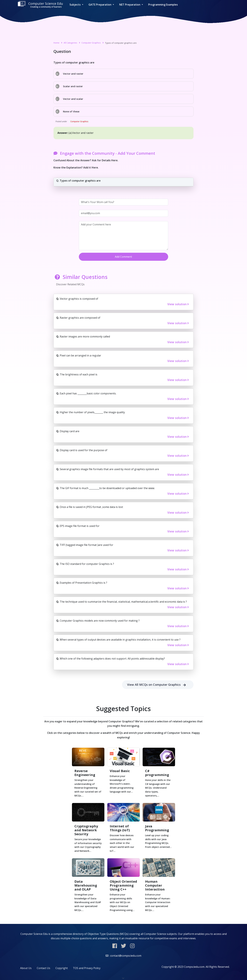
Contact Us (44, 968)
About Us (26, 968)
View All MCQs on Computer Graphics (158, 685)
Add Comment (123, 257)
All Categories (70, 43)
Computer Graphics (91, 43)
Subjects (75, 5)
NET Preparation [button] (130, 5)
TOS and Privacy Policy (87, 968)
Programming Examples (163, 5)
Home (56, 43)
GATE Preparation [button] (100, 5)
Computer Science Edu (40, 5)
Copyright (62, 968)
